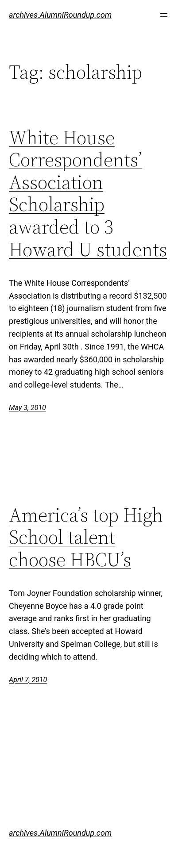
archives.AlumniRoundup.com (60, 15)
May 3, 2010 (27, 408)
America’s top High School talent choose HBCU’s (86, 538)
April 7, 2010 (28, 680)
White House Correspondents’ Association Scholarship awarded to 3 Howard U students (88, 194)
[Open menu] (164, 15)
